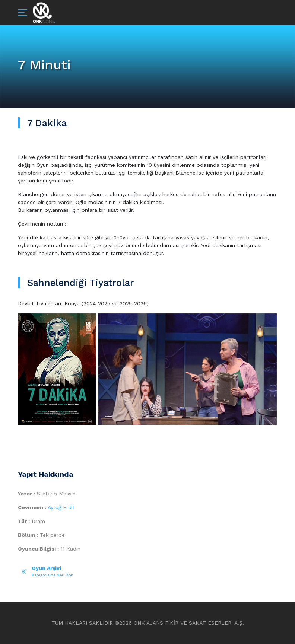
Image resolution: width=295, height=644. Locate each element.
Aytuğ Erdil (61, 507)
